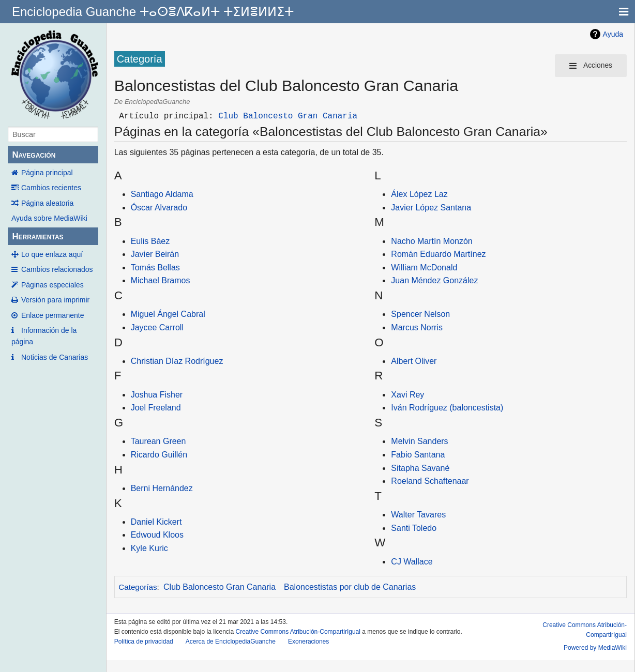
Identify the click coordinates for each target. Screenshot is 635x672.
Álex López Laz (419, 194)
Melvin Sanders (419, 441)
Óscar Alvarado (159, 208)
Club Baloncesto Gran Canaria (288, 116)
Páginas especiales (52, 285)
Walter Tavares (418, 515)
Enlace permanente (52, 315)
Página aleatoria (47, 203)
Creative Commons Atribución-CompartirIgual (298, 632)
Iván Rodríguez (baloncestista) (447, 408)
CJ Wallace (412, 562)
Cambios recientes (51, 188)
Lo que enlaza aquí (52, 254)
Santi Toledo (414, 528)
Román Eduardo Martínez (438, 254)
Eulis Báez (150, 241)
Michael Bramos (161, 280)
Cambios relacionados (57, 269)
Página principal (47, 173)
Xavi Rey (407, 395)
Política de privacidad (144, 642)
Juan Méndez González (434, 280)
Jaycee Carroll (157, 327)
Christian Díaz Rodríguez (177, 361)
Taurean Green (158, 441)
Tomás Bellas (155, 268)
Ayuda (613, 34)
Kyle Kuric (149, 548)
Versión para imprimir (55, 300)
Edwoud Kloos (157, 535)
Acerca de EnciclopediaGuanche (231, 642)
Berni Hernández (162, 488)
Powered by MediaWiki (595, 648)
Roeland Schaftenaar (430, 481)
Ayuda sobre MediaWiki (49, 218)
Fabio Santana (418, 455)
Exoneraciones (308, 642)
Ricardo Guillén (159, 455)
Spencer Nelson (420, 314)
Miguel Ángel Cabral (168, 314)
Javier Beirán (155, 254)
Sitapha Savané (420, 468)
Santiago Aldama (162, 194)
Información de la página (44, 336)
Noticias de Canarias (55, 357)
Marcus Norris (417, 327)
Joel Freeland (156, 408)
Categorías (138, 587)
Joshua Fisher (157, 395)
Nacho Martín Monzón (432, 241)
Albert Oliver (414, 361)
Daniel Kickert (156, 522)
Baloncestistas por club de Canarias (350, 587)
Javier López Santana (431, 208)
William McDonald (424, 268)
